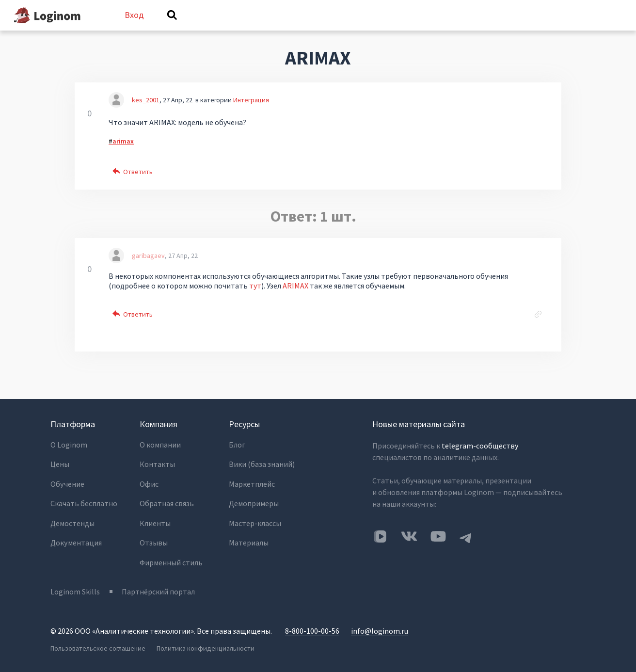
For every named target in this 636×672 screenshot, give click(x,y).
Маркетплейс (252, 485)
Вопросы (212, 28)
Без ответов (270, 28)
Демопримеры (254, 505)
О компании (160, 447)
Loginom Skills (75, 592)
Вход (581, 21)
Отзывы (154, 544)
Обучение (67, 485)
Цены (60, 466)
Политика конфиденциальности (206, 648)
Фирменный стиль (171, 563)
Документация (76, 544)
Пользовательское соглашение (98, 648)
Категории (375, 28)
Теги (324, 28)
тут (255, 298)
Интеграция (251, 112)
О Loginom (69, 447)
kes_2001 (146, 112)
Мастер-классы (255, 524)
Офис (149, 485)
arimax (123, 153)
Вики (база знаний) (262, 466)
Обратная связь (167, 505)
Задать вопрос (440, 28)
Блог (237, 447)
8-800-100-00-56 (312, 631)
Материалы (249, 544)
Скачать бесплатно (84, 505)
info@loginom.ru (380, 631)
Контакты (157, 466)
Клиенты (155, 524)
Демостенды (72, 524)
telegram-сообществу (480, 448)
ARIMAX (295, 298)
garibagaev (148, 268)
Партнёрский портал (159, 592)
